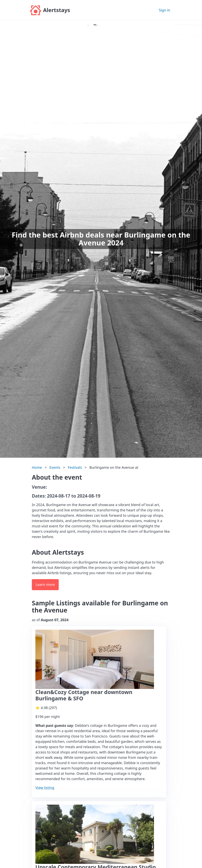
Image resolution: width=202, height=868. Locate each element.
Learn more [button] (45, 584)
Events (55, 467)
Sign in (165, 10)
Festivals (75, 467)
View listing (45, 788)
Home (37, 467)
